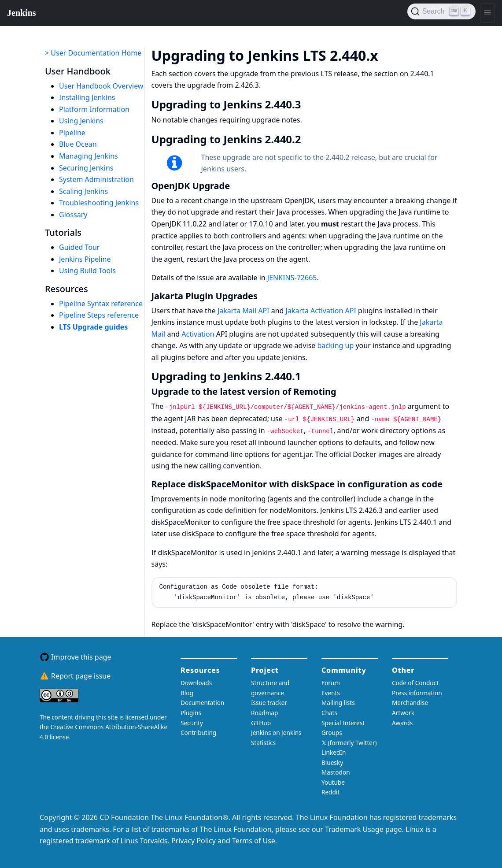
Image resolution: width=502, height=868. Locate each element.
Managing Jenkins (89, 156)
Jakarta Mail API (244, 311)
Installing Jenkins (87, 97)
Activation (198, 334)
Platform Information (94, 109)
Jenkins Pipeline (85, 259)
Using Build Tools (87, 271)
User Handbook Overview (101, 86)
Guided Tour (79, 247)
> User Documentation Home (93, 53)
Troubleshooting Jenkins (99, 203)
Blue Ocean (78, 144)
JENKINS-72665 (292, 278)
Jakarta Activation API (321, 311)
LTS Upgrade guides (93, 327)
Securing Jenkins (86, 168)
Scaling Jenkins (83, 191)
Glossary (73, 215)
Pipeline (72, 133)
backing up (336, 345)
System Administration (96, 179)
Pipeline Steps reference (99, 315)
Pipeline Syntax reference (101, 304)
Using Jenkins (81, 121)
